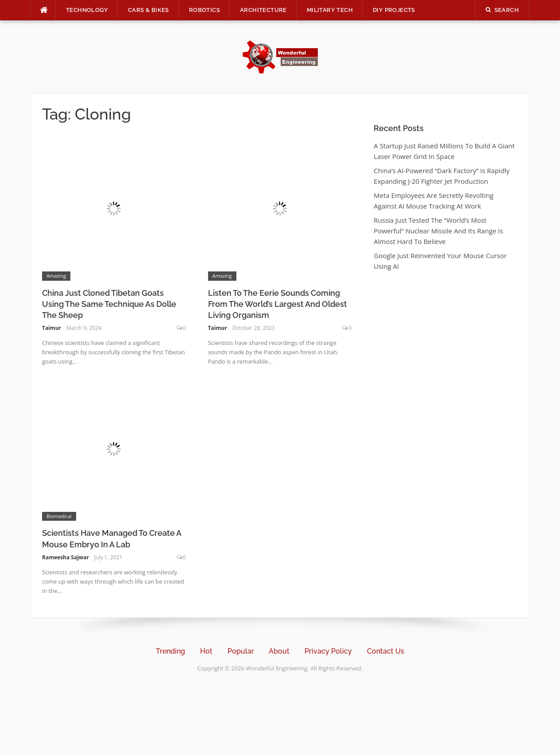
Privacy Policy (328, 651)
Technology (87, 10)
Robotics (205, 10)
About (279, 651)
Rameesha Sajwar (66, 557)
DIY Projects (394, 10)
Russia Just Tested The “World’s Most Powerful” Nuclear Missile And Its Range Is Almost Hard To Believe (438, 231)
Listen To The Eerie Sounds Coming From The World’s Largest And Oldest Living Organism (278, 304)
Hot (206, 651)
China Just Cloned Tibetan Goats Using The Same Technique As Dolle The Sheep (109, 304)
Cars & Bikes (149, 10)
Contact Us (386, 651)
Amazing (56, 276)
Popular (241, 651)
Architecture (263, 10)
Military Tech (330, 10)
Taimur (52, 328)
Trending (170, 651)
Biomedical (59, 516)
